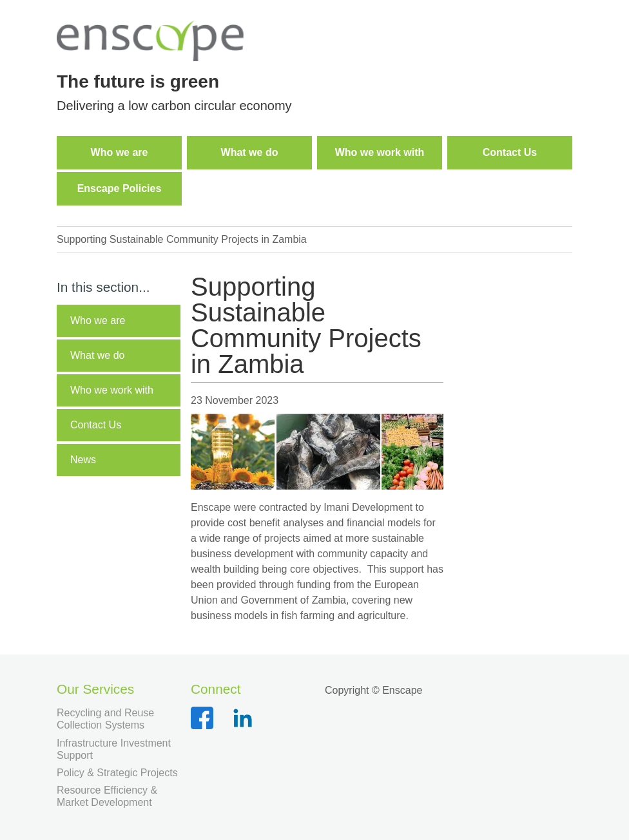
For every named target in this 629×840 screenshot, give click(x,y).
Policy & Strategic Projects (117, 773)
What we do (97, 355)
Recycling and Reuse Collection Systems (105, 719)
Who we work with (112, 390)
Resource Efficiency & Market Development (107, 796)
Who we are (98, 320)
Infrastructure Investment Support (114, 749)
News (83, 460)
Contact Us (96, 425)
